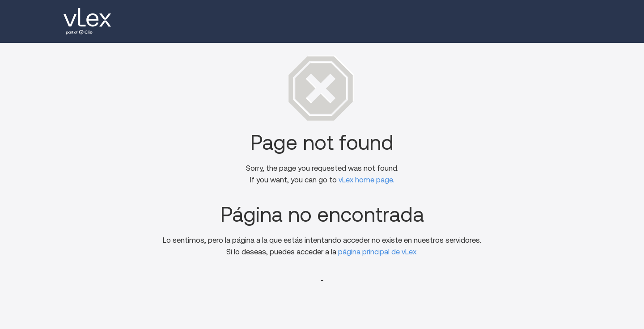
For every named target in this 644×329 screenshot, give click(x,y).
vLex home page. (366, 180)
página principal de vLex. (378, 252)
